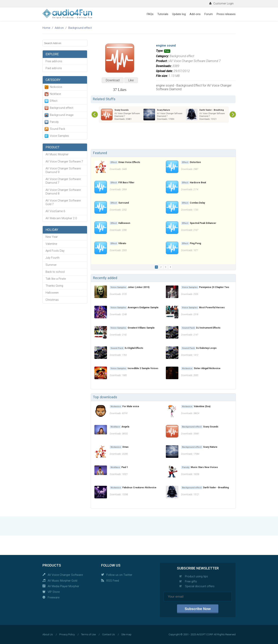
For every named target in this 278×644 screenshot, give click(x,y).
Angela (125, 427)
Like (131, 80)
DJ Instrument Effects (208, 328)
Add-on (59, 28)
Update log (179, 14)
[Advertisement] (163, 137)
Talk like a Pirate (56, 279)
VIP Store (54, 592)
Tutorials (163, 14)
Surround (124, 203)
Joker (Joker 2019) (139, 287)
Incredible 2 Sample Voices (143, 368)
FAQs (150, 14)
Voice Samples (59, 136)
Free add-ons (54, 61)
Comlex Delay (197, 203)
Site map (126, 634)
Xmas (125, 447)
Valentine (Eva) (202, 406)
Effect (54, 101)
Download (113, 80)
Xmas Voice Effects (129, 162)
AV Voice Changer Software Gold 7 (63, 202)
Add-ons (195, 14)
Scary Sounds (122, 110)
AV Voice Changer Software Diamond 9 (63, 170)
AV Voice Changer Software (65, 575)
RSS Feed (113, 581)
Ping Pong (195, 243)
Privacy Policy (67, 634)
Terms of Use (88, 634)
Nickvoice (56, 87)
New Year (52, 237)
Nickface (55, 94)
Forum (209, 14)
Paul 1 (125, 467)
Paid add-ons (54, 68)
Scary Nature (164, 110)
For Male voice (131, 406)
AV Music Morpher (57, 154)
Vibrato (122, 243)
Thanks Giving (54, 286)
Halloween (52, 293)
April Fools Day (55, 251)
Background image (62, 115)
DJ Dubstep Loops (206, 348)
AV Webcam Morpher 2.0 (61, 218)
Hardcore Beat (198, 183)
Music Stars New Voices (204, 467)
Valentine (51, 244)
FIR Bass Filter (126, 183)
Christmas (52, 300)
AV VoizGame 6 (55, 211)
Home (46, 28)
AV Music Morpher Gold (62, 581)
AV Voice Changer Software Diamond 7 (63, 181)
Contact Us (108, 634)
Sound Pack (57, 129)
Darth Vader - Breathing (212, 110)
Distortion (195, 162)
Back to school (55, 272)
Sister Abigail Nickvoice (207, 368)
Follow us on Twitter (119, 575)
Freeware (54, 597)
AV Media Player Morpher (63, 586)
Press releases (226, 14)
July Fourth (53, 258)
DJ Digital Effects (134, 348)
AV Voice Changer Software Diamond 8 (63, 192)
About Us (48, 634)
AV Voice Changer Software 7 (64, 161)
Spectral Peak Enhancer (203, 223)
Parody (54, 122)
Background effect (80, 28)
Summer (51, 265)
